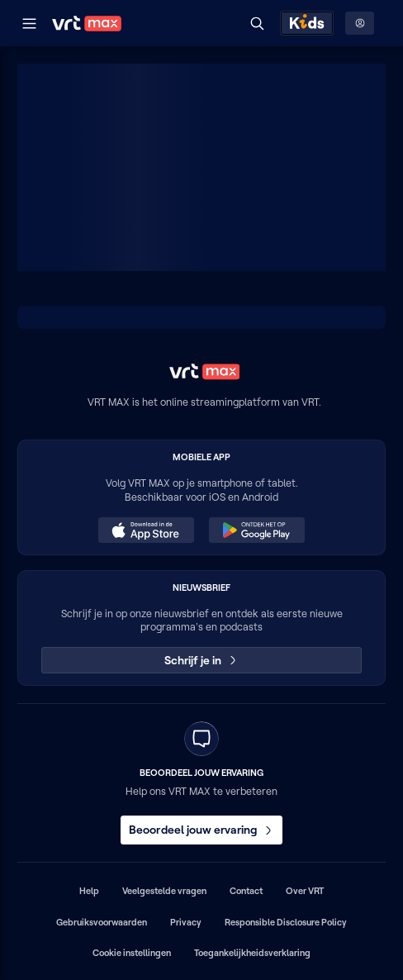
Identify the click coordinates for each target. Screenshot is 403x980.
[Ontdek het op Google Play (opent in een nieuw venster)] (257, 530)
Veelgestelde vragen (164, 891)
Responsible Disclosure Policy (286, 922)
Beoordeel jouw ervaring (201, 830)
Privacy (186, 922)
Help (89, 891)
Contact (246, 891)
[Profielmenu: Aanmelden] (360, 23)
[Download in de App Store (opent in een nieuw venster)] (146, 530)
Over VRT (305, 891)
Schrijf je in (202, 660)
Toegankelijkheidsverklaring (252, 953)
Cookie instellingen (132, 953)
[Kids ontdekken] (307, 23)
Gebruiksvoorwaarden (102, 922)
